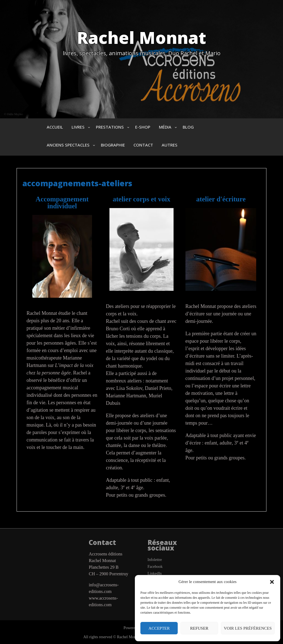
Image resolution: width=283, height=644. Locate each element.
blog (188, 127)
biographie (113, 145)
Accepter (159, 628)
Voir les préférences (248, 628)
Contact (143, 145)
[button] (272, 582)
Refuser (199, 628)
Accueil (55, 127)
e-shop (143, 127)
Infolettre (155, 560)
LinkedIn (155, 574)
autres (170, 145)
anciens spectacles (68, 145)
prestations (110, 127)
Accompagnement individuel (62, 203)
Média (165, 127)
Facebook (155, 567)
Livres (78, 127)
